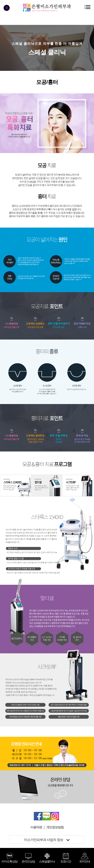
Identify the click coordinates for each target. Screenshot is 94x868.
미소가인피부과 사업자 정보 (47, 840)
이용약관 (36, 827)
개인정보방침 (55, 827)
